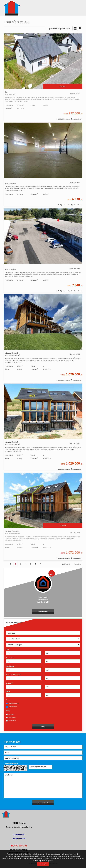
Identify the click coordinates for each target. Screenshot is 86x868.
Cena (8, 649)
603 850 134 (43, 602)
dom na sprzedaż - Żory (43, 77)
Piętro (8, 692)
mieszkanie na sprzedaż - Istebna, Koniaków (43, 338)
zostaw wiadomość (43, 611)
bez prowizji (11, 721)
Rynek (8, 700)
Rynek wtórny (11, 707)
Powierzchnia (10, 658)
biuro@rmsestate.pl (43, 600)
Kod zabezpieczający (12, 763)
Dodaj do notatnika (64, 119)
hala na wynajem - (43, 165)
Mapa (80, 28)
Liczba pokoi (10, 666)
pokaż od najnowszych (59, 28)
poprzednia (66, 564)
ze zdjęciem (11, 717)
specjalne (10, 714)
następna (77, 564)
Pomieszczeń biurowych (13, 675)
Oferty (8, 711)
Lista (75, 28)
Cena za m (9, 683)
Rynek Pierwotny (12, 703)
